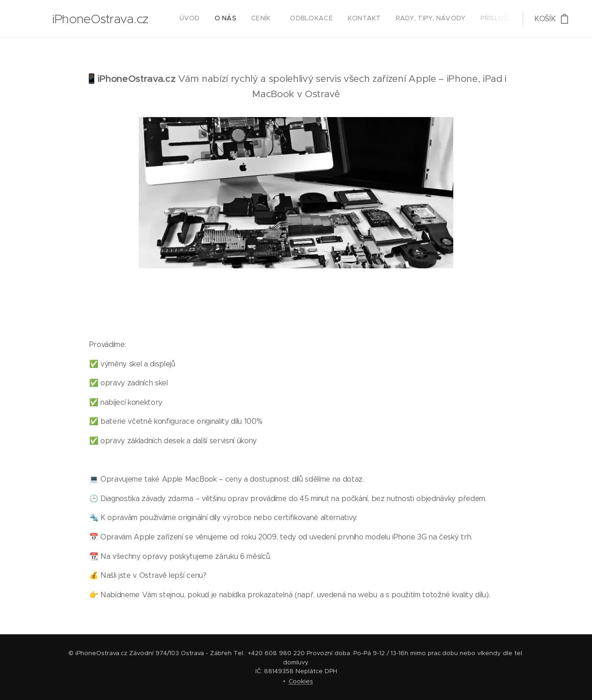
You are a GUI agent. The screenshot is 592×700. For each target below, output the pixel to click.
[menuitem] (385, 19)
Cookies (301, 681)
